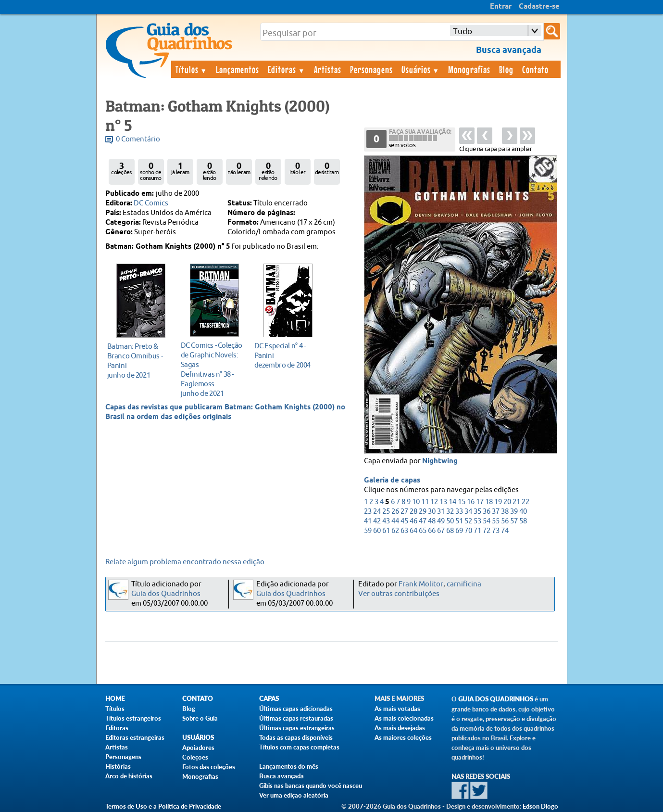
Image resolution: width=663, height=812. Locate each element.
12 (434, 502)
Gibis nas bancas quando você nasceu (311, 786)
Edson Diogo (540, 806)
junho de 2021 (138, 361)
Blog (506, 69)
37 (496, 512)
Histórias (118, 766)
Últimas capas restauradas (296, 718)
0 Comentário (138, 139)
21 (516, 502)
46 (413, 521)
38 (505, 512)
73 (496, 531)
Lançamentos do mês (289, 766)
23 (368, 512)
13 (443, 502)
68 (450, 531)
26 (395, 512)
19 (498, 502)
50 (450, 521)
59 (368, 531)
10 (416, 502)
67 (441, 531)
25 (386, 512)
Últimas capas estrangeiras (297, 728)
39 (514, 512)
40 (523, 512)
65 (423, 531)
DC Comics (151, 203)
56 (505, 521)
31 (441, 512)
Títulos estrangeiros (133, 718)
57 (514, 521)
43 (386, 521)
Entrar (501, 7)
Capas (269, 699)
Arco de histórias (129, 776)
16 (471, 502)
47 (423, 521)
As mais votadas (397, 709)
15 (462, 502)
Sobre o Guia (200, 718)
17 (480, 502)
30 (432, 512)
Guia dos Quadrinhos (166, 594)
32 (450, 512)
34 (468, 512)
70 (468, 531)
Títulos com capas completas (299, 747)
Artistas (328, 69)
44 (395, 521)
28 (413, 512)
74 (505, 531)
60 (377, 531)
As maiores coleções (403, 737)
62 (395, 531)
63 (404, 531)
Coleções (195, 757)
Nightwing (440, 461)
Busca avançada (281, 776)
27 (404, 512)
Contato (535, 69)
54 (487, 521)
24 (377, 512)
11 (425, 502)
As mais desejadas (400, 728)
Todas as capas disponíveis (296, 737)
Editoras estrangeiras (135, 737)
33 (459, 512)
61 (386, 531)
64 (413, 531)
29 (423, 512)
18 (489, 502)
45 (404, 521)
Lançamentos (238, 69)
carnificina (464, 584)
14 (452, 502)
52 (468, 521)
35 (477, 512)
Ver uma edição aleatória (294, 795)
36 (487, 512)
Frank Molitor (421, 584)
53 (477, 521)
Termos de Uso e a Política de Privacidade (163, 806)
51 (459, 521)
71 (477, 531)
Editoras (287, 69)
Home (115, 699)
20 (507, 502)
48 (432, 521)
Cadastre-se (539, 7)
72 (487, 531)
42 (377, 521)
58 (523, 521)
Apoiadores (198, 748)
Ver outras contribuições (399, 594)
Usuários (421, 69)
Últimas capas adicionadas (296, 709)
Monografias (469, 69)
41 (368, 521)
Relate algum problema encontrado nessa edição (185, 562)
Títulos (192, 69)
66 (432, 531)
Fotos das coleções (209, 767)
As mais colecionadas (404, 718)
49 (441, 521)
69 (459, 531)
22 (525, 502)
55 (496, 521)
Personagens (371, 69)
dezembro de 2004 (285, 355)
